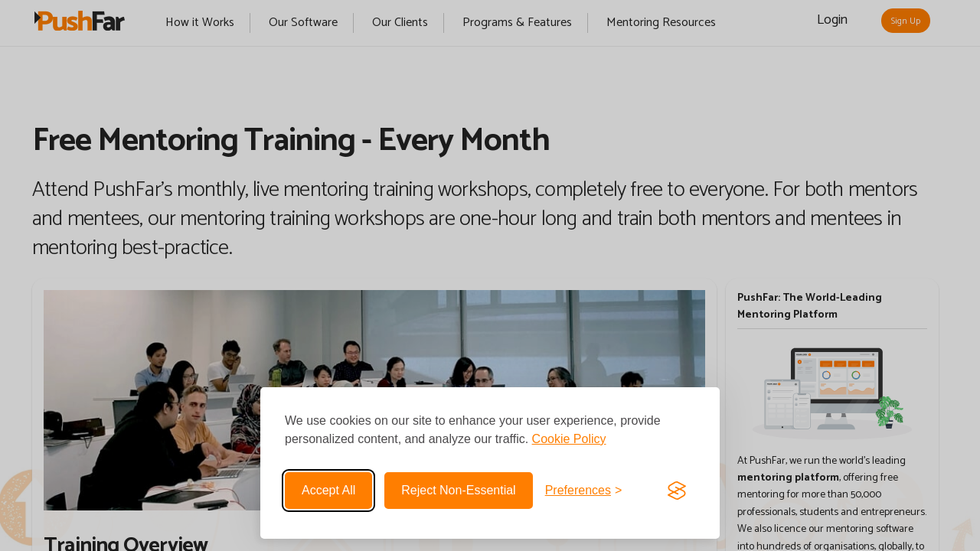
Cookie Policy (569, 439)
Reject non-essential (458, 490)
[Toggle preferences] (584, 491)
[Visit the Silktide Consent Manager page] (677, 491)
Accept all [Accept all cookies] (328, 490)
